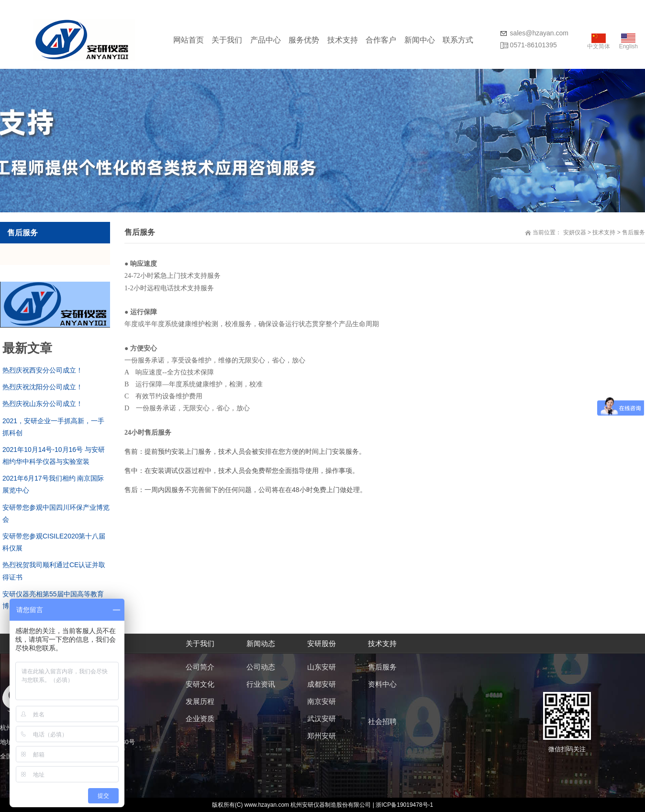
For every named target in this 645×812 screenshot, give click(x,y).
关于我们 (227, 40)
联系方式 (458, 40)
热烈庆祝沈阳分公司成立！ (43, 387)
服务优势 (304, 40)
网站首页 (189, 40)
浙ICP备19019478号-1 (404, 805)
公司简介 (200, 667)
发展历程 (200, 701)
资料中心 (382, 684)
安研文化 (200, 684)
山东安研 (322, 667)
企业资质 (200, 719)
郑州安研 (322, 736)
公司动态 (261, 667)
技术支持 (343, 40)
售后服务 (634, 232)
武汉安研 (322, 719)
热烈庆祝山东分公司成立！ (43, 404)
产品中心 (266, 40)
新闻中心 (420, 40)
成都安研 (322, 684)
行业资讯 (261, 684)
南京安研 (322, 701)
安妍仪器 (575, 232)
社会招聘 (382, 721)
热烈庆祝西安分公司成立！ (43, 370)
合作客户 (381, 40)
